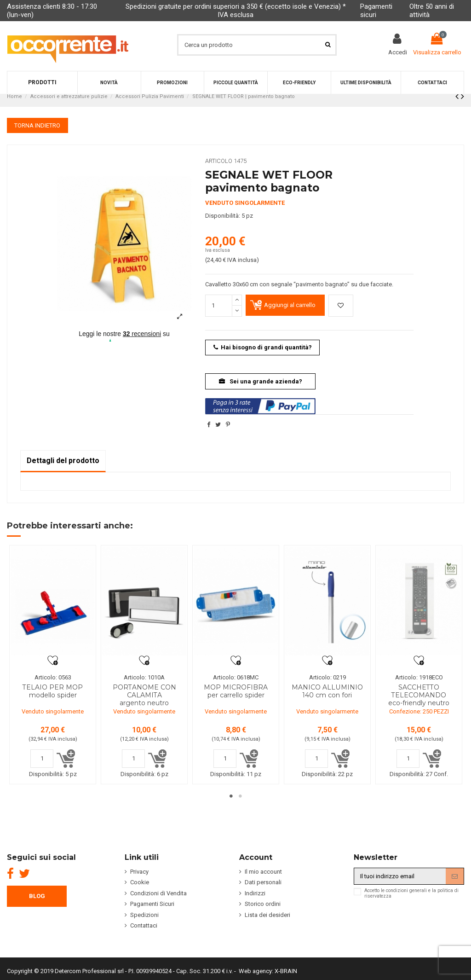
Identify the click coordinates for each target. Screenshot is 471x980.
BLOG (37, 903)
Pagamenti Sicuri (152, 911)
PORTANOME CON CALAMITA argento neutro (144, 695)
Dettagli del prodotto (63, 461)
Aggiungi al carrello (290, 305)
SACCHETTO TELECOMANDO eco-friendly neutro (419, 695)
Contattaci (144, 933)
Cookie (140, 890)
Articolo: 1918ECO (419, 677)
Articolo (219, 161)
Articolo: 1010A (144, 677)
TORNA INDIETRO (37, 125)
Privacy (139, 879)
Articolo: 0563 (53, 677)
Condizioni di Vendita (158, 901)
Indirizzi (255, 901)
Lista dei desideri (267, 922)
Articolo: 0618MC (236, 677)
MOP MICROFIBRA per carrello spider (236, 691)
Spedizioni (144, 922)
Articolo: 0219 (327, 677)
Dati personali (263, 890)
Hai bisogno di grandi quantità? (263, 347)
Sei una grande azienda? (261, 381)
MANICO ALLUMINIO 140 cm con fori (327, 691)
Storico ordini (263, 911)
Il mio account (263, 879)
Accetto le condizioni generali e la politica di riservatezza (411, 901)
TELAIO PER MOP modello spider (53, 691)
